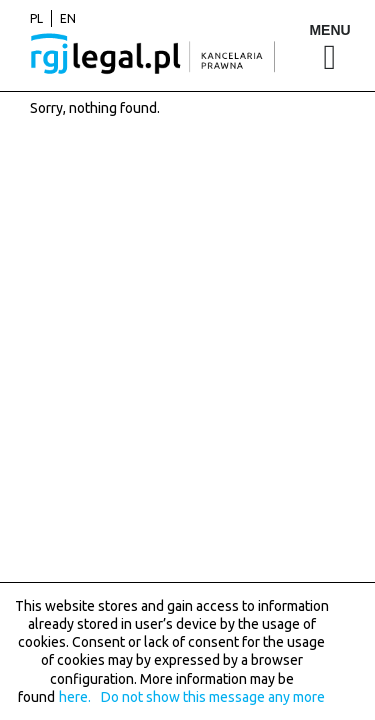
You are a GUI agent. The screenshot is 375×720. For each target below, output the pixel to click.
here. (75, 697)
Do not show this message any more (213, 697)
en (68, 18)
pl (36, 18)
